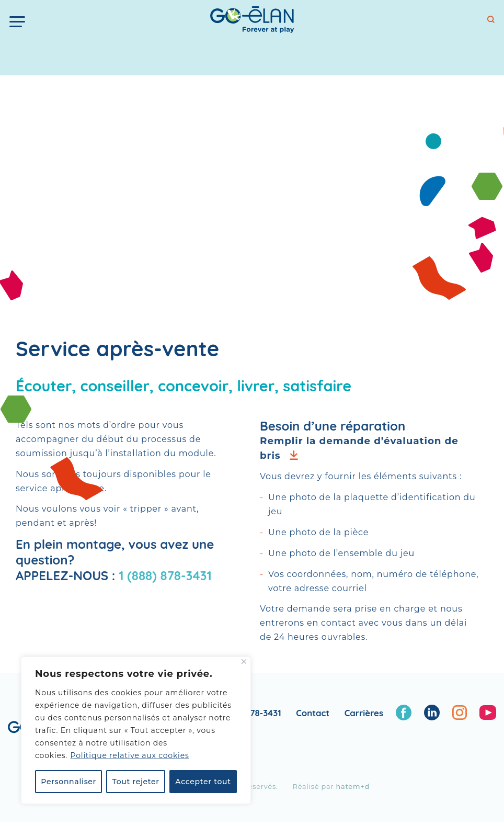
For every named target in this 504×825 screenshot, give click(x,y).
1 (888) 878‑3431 (165, 575)
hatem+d (353, 787)
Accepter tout (203, 782)
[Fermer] (244, 662)
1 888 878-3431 (252, 713)
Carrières (364, 713)
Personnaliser (68, 782)
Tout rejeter (136, 782)
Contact (313, 713)
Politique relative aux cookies (130, 755)
